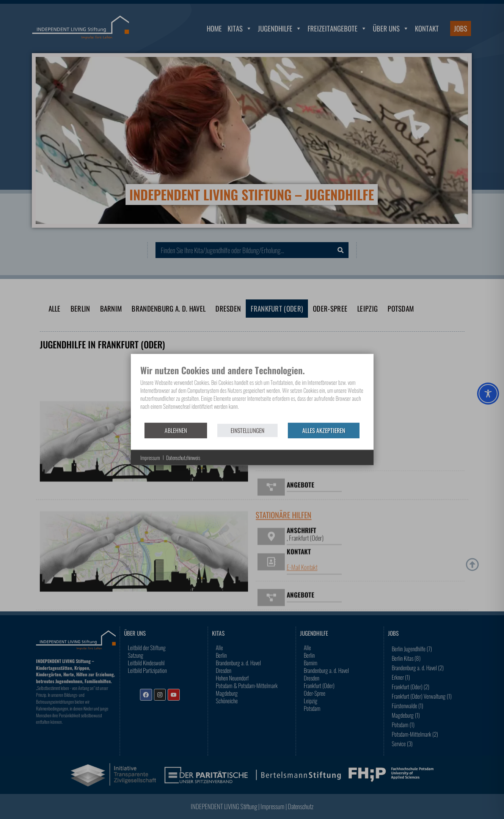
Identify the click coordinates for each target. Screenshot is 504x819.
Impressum (150, 458)
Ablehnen (176, 430)
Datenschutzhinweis (183, 458)
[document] (252, 393)
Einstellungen (247, 430)
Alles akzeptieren (324, 430)
